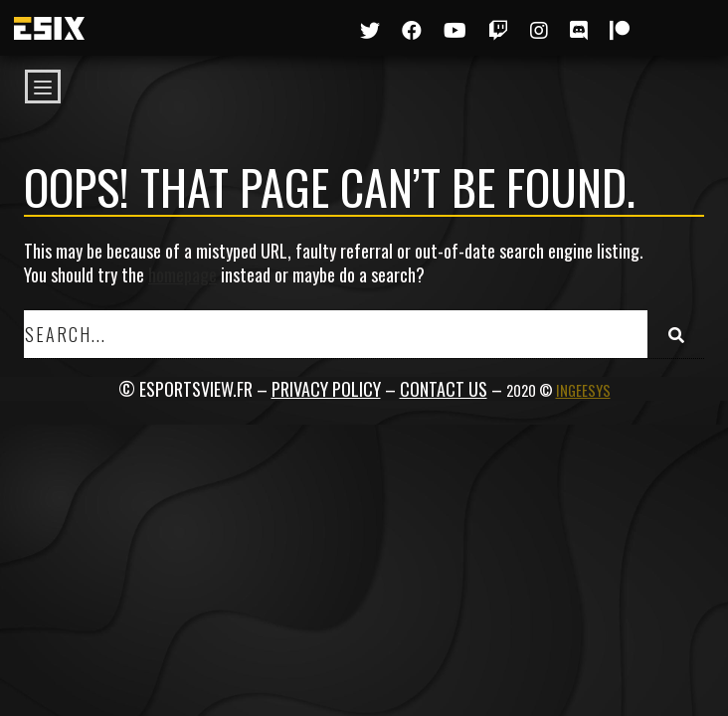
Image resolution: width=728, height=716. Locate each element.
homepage (182, 274)
